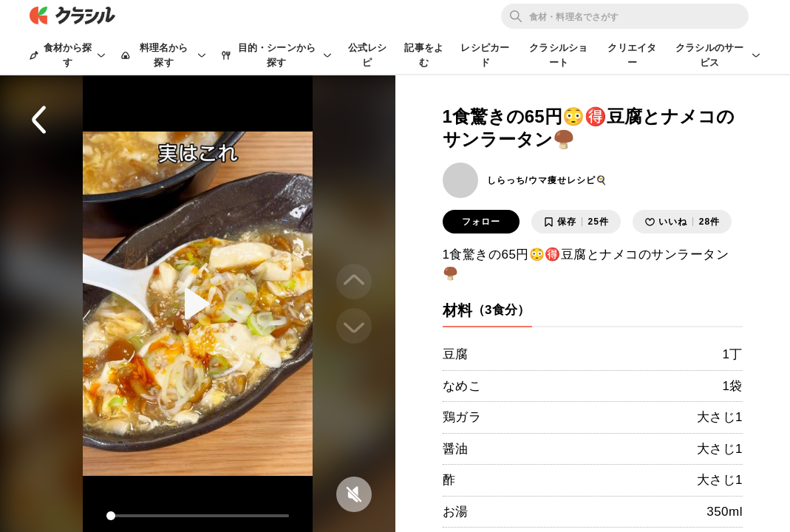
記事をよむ (424, 55)
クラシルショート (558, 55)
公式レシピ (368, 55)
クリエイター (632, 55)
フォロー (481, 222)
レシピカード (485, 55)
